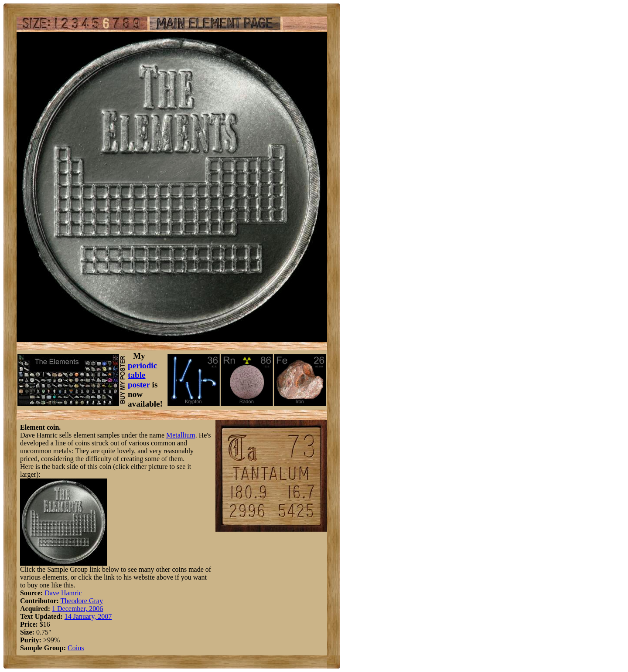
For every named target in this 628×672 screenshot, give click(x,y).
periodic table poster (142, 375)
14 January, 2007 (88, 616)
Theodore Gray (82, 601)
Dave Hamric (63, 593)
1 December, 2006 (77, 609)
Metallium (181, 435)
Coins (76, 648)
